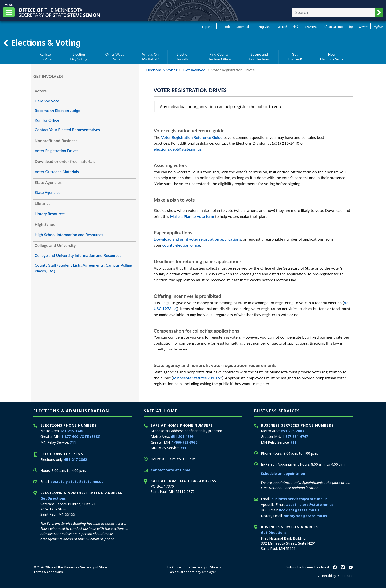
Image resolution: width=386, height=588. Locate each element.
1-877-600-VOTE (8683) (81, 437)
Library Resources (50, 214)
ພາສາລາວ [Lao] (311, 27)
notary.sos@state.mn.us (305, 516)
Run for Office (47, 120)
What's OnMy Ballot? (150, 57)
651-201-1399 (182, 437)
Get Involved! (194, 70)
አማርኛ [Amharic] (363, 27)
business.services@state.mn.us (299, 499)
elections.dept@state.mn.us (177, 149)
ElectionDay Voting (79, 57)
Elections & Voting (42, 43)
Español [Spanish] (208, 27)
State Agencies (48, 192)
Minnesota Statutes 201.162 (198, 378)
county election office (181, 245)
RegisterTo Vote (46, 57)
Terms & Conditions (48, 572)
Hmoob (225, 27)
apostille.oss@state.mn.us (310, 504)
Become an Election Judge (57, 110)
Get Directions (53, 498)
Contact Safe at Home (170, 470)
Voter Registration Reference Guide (192, 137)
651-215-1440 (72, 431)
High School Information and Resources (69, 234)
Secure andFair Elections (259, 57)
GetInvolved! (295, 57)
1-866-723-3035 (185, 442)
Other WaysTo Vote (115, 57)
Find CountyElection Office (219, 57)
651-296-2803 (292, 431)
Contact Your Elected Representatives (67, 130)
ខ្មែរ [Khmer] (351, 27)
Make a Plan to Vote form (193, 216)
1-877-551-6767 (295, 437)
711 (73, 442)
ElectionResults (183, 57)
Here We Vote (47, 101)
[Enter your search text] (334, 12)
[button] (379, 12)
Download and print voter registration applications (197, 239)
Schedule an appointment (284, 473)
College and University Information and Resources (78, 255)
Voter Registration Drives (56, 151)
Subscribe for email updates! (308, 567)
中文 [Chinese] (296, 27)
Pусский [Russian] (281, 27)
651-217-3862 (76, 459)
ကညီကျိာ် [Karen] (378, 27)
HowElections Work (332, 57)
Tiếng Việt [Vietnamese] (263, 27)
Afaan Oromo (333, 27)
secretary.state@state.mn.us (77, 482)
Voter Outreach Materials (57, 171)
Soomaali (243, 27)
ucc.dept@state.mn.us (299, 510)
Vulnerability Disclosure (335, 576)
